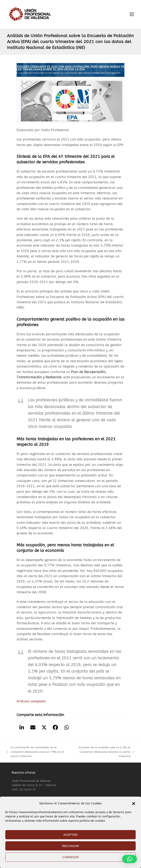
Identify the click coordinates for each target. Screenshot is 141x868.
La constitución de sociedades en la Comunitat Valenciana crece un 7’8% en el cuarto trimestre (35, 752)
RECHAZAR (70, 846)
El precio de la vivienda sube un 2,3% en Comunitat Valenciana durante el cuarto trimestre (104, 752)
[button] (134, 804)
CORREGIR (70, 857)
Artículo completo (31, 701)
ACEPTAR (71, 835)
